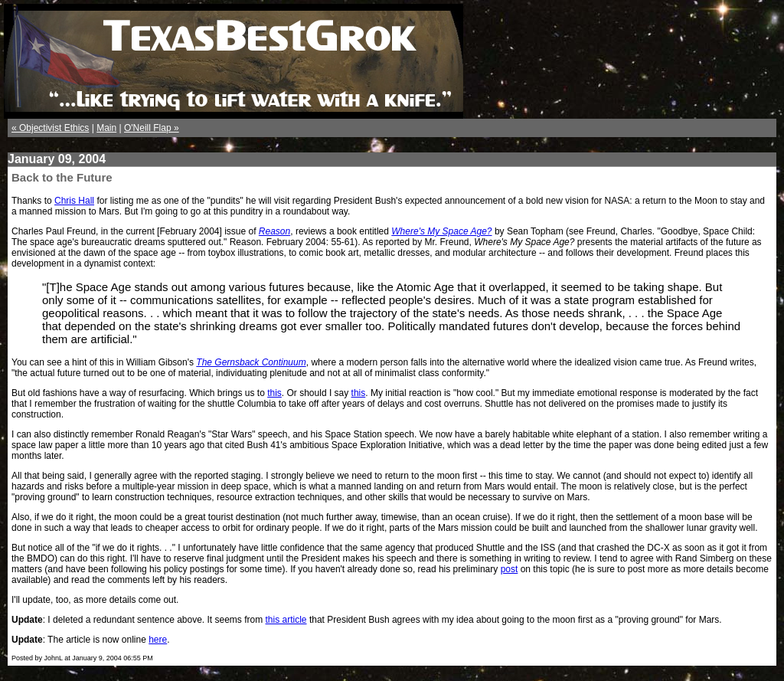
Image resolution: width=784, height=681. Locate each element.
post (510, 569)
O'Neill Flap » (152, 128)
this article (286, 620)
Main (106, 128)
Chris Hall (74, 201)
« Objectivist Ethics (50, 128)
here (158, 640)
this (274, 393)
